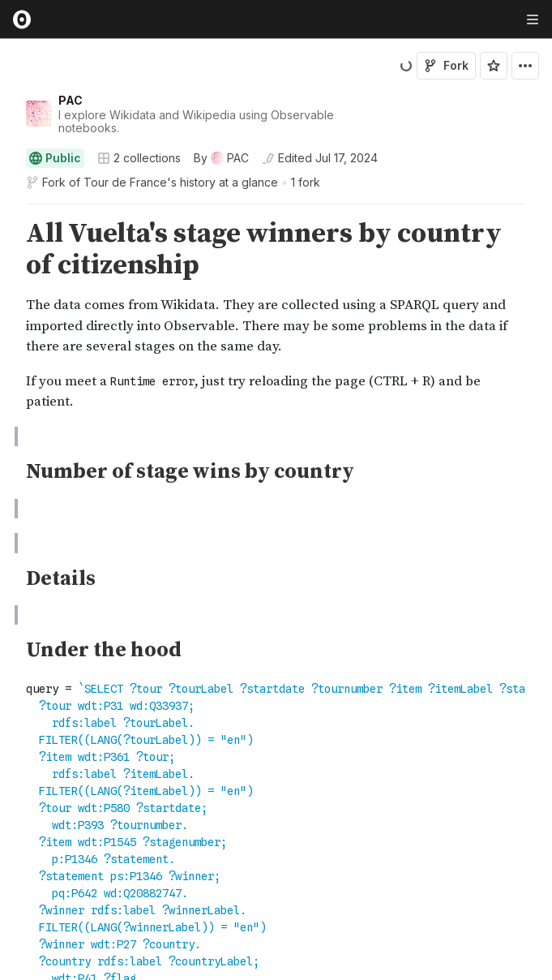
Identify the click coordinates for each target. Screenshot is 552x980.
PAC (71, 100)
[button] (7, 211)
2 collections (139, 158)
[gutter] (8, 316)
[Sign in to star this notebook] (494, 66)
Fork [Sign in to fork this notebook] (446, 65)
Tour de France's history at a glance (181, 182)
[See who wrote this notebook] (221, 158)
